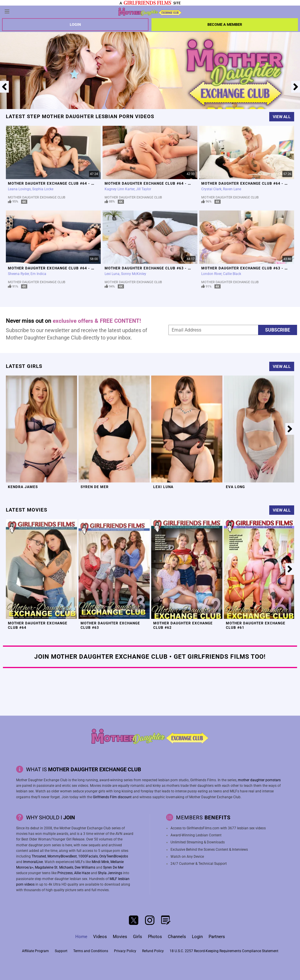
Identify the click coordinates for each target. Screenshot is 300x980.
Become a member (225, 24)
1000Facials (88, 856)
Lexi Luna (112, 274)
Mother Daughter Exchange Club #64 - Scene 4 (57, 184)
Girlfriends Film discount (112, 797)
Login (75, 24)
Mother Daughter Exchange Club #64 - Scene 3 (154, 184)
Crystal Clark (211, 189)
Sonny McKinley (134, 274)
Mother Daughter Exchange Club (37, 197)
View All (282, 117)
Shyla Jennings (110, 873)
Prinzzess (65, 873)
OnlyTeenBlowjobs (114, 856)
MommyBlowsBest (62, 856)
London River (211, 274)
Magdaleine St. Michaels (54, 867)
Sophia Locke (43, 189)
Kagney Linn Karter (120, 189)
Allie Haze (82, 873)
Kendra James (23, 487)
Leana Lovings (19, 189)
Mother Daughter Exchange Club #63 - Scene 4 (154, 268)
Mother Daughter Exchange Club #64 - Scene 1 (57, 268)
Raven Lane (232, 189)
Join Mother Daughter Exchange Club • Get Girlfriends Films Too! (150, 657)
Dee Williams (85, 867)
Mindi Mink (100, 862)
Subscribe (278, 330)
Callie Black (232, 274)
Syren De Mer (95, 487)
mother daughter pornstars (259, 780)
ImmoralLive (33, 862)
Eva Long (235, 487)
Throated (39, 856)
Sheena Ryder (18, 274)
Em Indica (38, 274)
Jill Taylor (144, 189)
